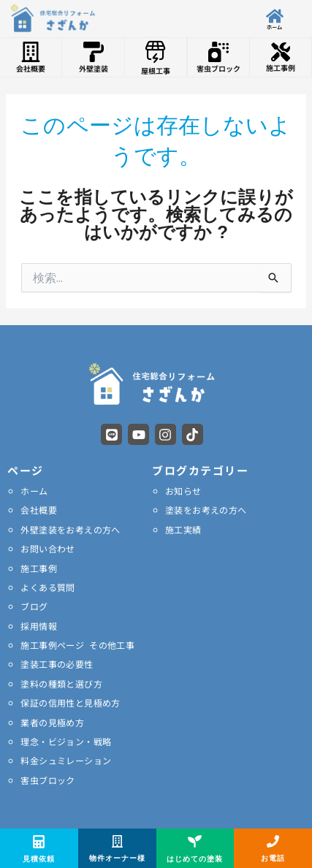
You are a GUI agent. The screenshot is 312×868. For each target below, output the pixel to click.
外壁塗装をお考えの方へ (70, 529)
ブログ (34, 606)
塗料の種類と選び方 (61, 684)
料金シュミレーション (66, 760)
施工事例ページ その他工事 (77, 645)
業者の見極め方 (52, 722)
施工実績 (183, 529)
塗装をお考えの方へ (206, 510)
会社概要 (39, 510)
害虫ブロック (47, 780)
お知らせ (183, 491)
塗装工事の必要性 (57, 664)
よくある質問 (47, 587)
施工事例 (39, 568)
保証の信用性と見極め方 (70, 703)
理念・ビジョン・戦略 (66, 741)
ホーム (34, 491)
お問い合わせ (47, 548)
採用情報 (39, 626)
